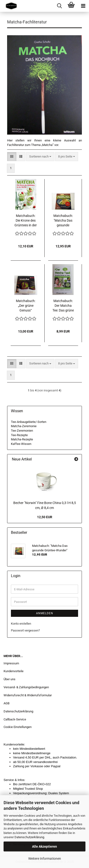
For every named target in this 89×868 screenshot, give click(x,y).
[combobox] (40, 157)
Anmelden (45, 613)
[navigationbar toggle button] (83, 6)
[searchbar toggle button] (59, 6)
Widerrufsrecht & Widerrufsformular (28, 695)
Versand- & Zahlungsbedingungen (26, 687)
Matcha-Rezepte (22, 439)
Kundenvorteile (14, 671)
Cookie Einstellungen (18, 727)
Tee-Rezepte (19, 435)
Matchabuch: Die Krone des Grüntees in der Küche (26, 221)
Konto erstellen (21, 624)
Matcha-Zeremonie (24, 426)
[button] (12, 157)
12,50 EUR (45, 517)
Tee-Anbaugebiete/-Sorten (29, 422)
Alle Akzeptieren (44, 846)
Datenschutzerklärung (29, 837)
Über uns (9, 679)
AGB (7, 703)
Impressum (11, 663)
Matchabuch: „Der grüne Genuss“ (26, 306)
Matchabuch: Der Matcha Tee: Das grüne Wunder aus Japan (63, 306)
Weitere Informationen (45, 859)
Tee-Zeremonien (22, 431)
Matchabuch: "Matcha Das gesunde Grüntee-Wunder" (63, 221)
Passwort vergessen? (25, 630)
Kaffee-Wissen (21, 444)
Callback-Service (15, 719)
